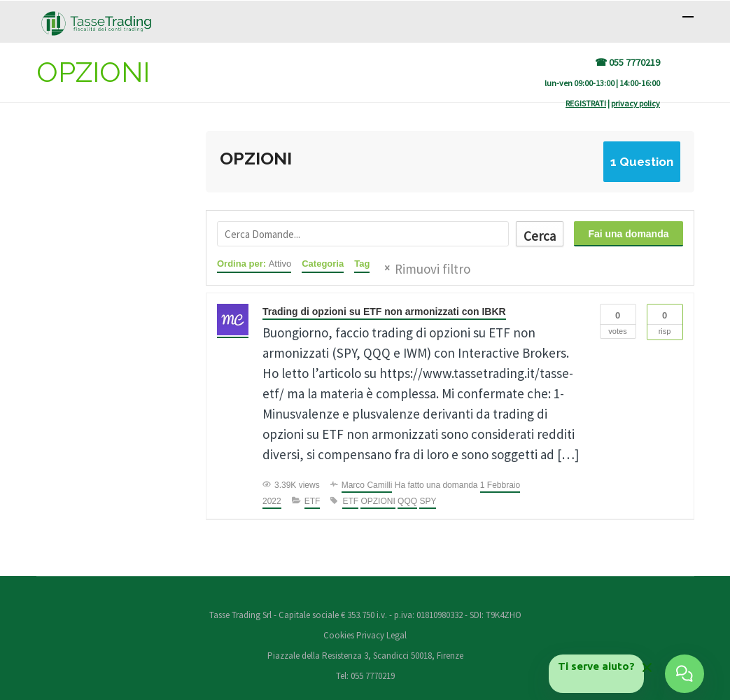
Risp (665, 320)
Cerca (540, 236)
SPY (428, 501)
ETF (313, 501)
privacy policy (636, 103)
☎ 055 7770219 (627, 62)
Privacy (370, 635)
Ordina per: (254, 264)
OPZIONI (378, 501)
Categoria (323, 264)
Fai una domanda (628, 234)
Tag (362, 264)
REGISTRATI (586, 103)
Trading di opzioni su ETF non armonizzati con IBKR (384, 311)
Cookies (340, 635)
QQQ (407, 501)
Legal (396, 635)
